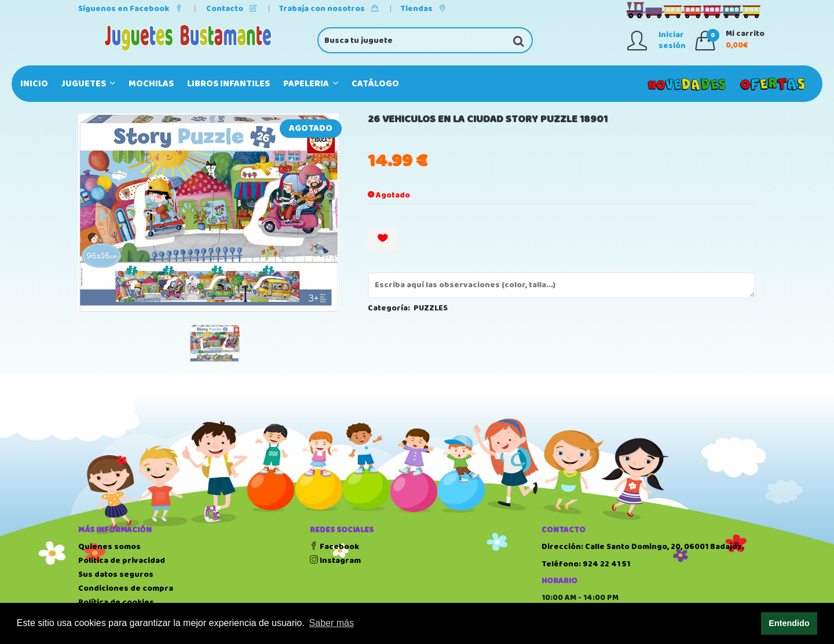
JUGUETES (88, 84)
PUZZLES (431, 308)
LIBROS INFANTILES (228, 84)
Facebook (334, 547)
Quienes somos (109, 547)
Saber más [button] (332, 623)
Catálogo (375, 84)
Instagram (335, 561)
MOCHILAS (151, 84)
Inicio (34, 84)
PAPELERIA (311, 84)
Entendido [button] (789, 623)
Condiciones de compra (126, 588)
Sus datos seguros (116, 575)
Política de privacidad (122, 561)
